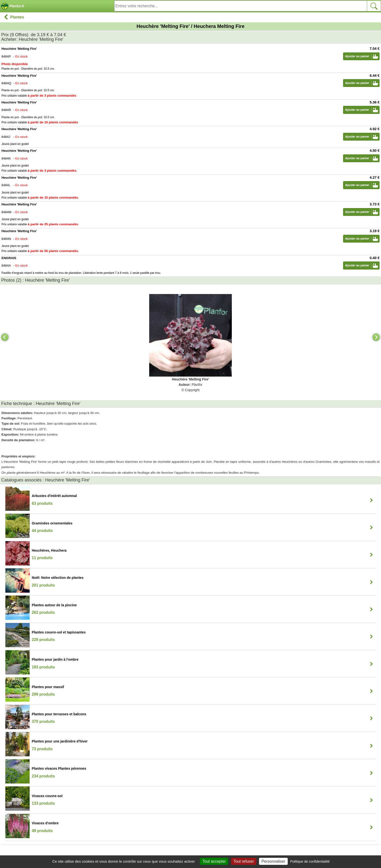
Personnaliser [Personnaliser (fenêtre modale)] (273, 861)
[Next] (376, 337)
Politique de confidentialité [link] (310, 861)
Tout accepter (214, 861)
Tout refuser (244, 861)
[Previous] (5, 337)
